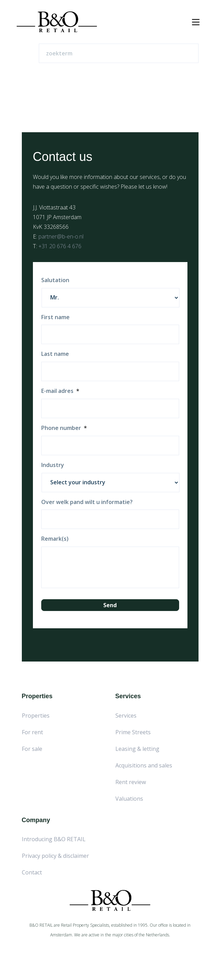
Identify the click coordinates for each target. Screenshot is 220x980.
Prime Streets (133, 732)
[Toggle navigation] (196, 22)
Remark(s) (55, 539)
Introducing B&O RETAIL (54, 839)
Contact (32, 872)
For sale (32, 749)
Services (126, 716)
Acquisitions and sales (144, 765)
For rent (32, 732)
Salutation (55, 280)
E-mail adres (60, 391)
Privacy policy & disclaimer (55, 856)
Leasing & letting (137, 749)
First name (55, 317)
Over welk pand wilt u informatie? (87, 502)
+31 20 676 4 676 (60, 246)
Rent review (131, 782)
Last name (55, 354)
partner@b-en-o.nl (61, 236)
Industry (53, 465)
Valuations (129, 799)
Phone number (64, 428)
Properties (36, 716)
